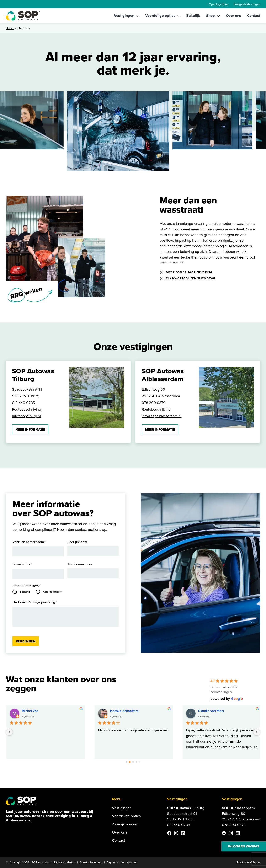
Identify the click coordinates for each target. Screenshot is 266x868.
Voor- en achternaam (29, 542)
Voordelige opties (160, 16)
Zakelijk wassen (125, 824)
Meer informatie (30, 429)
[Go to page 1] (130, 762)
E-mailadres (22, 564)
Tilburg (25, 592)
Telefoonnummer (80, 564)
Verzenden (26, 641)
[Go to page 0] (126, 762)
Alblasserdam (53, 592)
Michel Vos (30, 711)
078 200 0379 (154, 403)
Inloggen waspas (244, 846)
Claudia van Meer (211, 711)
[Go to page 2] (133, 762)
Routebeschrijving (26, 409)
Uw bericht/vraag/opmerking (35, 602)
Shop (211, 16)
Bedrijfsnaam (77, 542)
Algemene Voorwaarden (122, 862)
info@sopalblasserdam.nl (162, 416)
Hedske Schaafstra (124, 711)
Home (10, 28)
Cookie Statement (91, 862)
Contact (254, 16)
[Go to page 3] (136, 762)
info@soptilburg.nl (26, 416)
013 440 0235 (24, 403)
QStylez (255, 862)
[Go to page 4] (140, 762)
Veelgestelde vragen (247, 4)
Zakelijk (193, 16)
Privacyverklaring (64, 862)
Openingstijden (219, 4)
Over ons (233, 16)
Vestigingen (124, 16)
